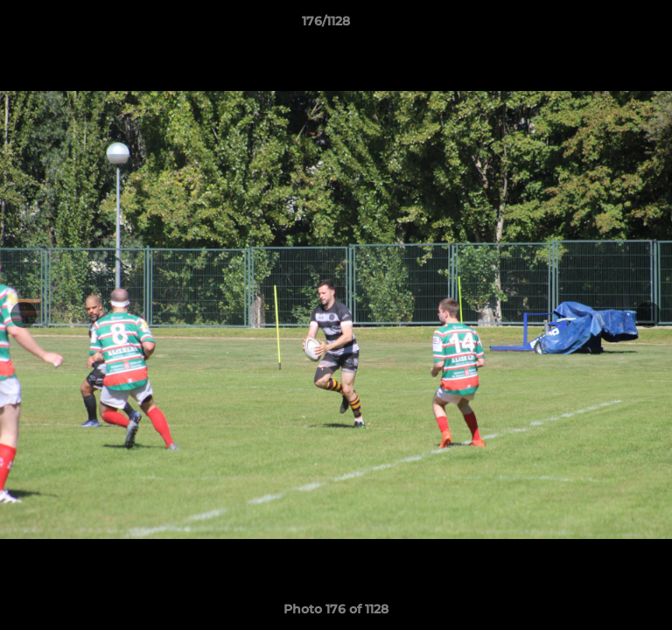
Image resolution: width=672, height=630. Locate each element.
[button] (609, 25)
